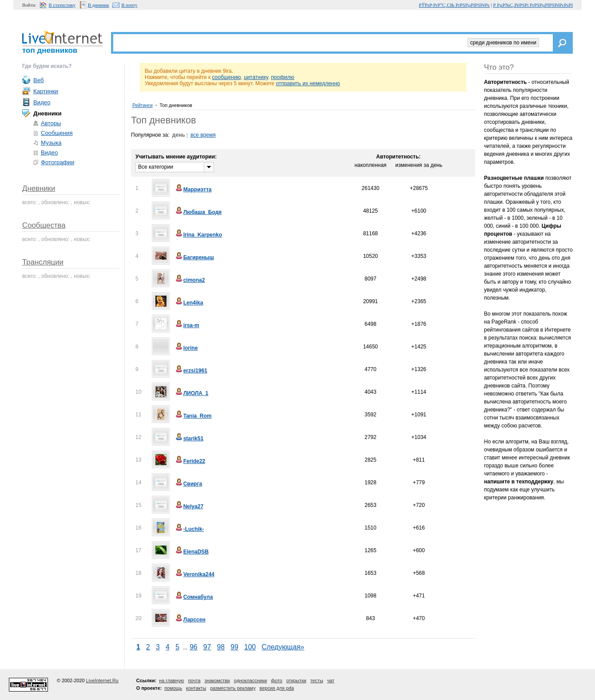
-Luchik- (189, 529)
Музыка (51, 143)
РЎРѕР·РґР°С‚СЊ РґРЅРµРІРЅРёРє (454, 5)
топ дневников (50, 50)
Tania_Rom (193, 416)
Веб (39, 80)
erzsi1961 (191, 371)
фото (276, 680)
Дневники (39, 188)
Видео (42, 102)
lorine (186, 348)
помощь (173, 688)
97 (207, 647)
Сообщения (57, 133)
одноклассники (251, 680)
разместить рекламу (233, 688)
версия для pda (277, 688)
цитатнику (256, 77)
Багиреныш (194, 257)
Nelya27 (189, 506)
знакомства (217, 680)
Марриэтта (193, 190)
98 (221, 647)
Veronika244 (194, 574)
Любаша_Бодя (198, 212)
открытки (296, 680)
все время (203, 135)
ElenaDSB (192, 552)
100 (250, 647)
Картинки (46, 91)
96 (193, 647)
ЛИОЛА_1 (192, 393)
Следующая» (283, 647)
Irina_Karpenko (198, 235)
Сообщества (44, 225)
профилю (282, 77)
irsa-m (187, 325)
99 (234, 647)
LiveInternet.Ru (102, 680)
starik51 (189, 439)
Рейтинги (143, 105)
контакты (196, 688)
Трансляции (43, 262)
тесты (317, 680)
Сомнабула (194, 597)
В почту (129, 5)
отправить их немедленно (308, 83)
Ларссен (190, 620)
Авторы (51, 123)
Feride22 (190, 461)
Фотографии (58, 162)
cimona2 (190, 280)
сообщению (226, 77)
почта (194, 680)
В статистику (62, 5)
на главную (171, 680)
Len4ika (189, 303)
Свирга (188, 484)
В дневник (99, 5)
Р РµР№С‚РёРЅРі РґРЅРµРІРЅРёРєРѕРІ (533, 5)
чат (331, 680)
